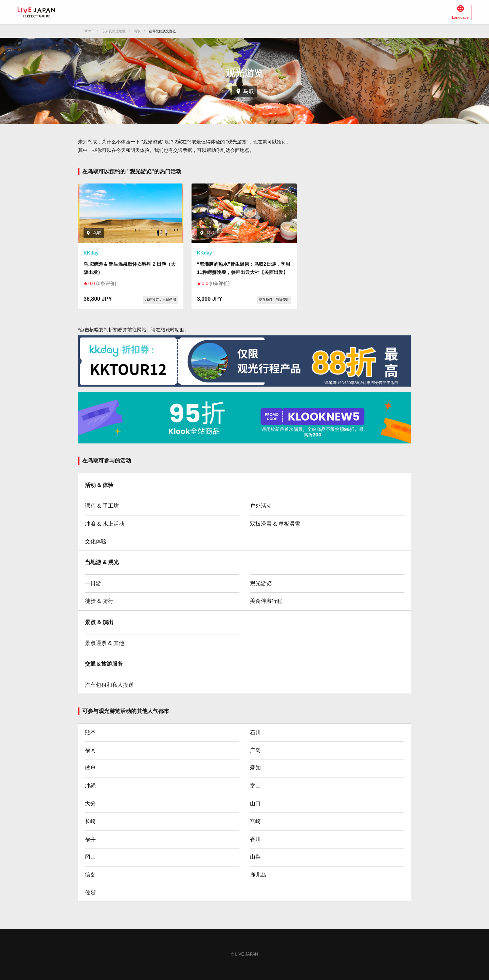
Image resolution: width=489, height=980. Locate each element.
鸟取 (137, 31)
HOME (89, 31)
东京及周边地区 (114, 31)
